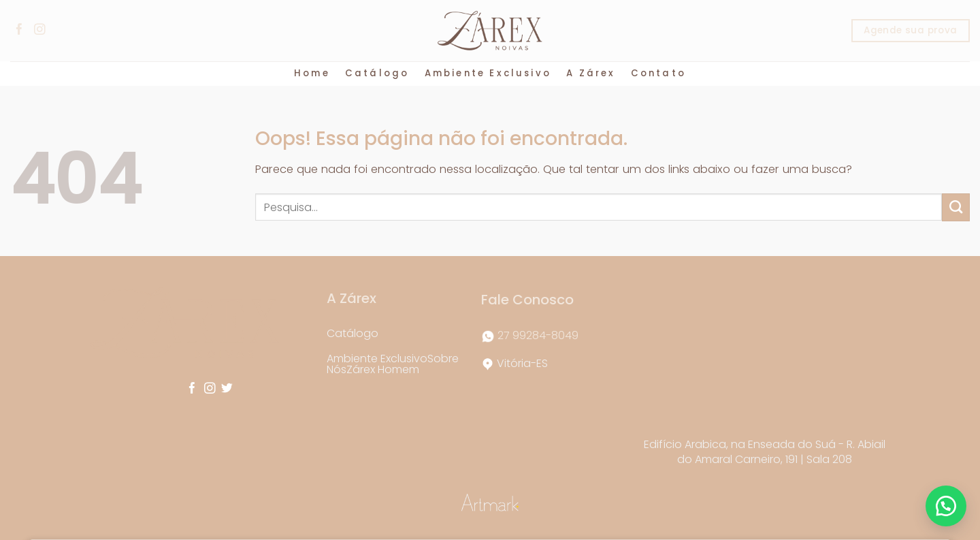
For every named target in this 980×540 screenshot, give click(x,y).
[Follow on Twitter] (227, 389)
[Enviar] (956, 207)
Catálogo (377, 73)
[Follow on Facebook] (20, 30)
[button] (946, 506)
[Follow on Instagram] (41, 30)
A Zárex (591, 73)
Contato (658, 73)
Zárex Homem (383, 369)
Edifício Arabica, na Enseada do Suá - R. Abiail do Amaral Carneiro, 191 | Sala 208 (765, 452)
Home (312, 73)
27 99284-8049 (538, 335)
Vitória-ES (522, 363)
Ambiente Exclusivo (488, 73)
